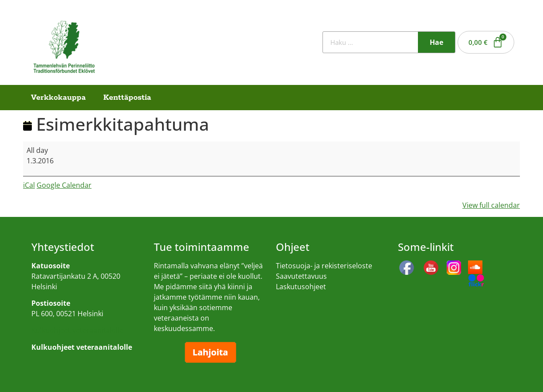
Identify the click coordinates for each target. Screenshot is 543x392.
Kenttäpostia (127, 98)
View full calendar (491, 205)
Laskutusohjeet (301, 287)
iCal (29, 185)
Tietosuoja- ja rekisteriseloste (324, 266)
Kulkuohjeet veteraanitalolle (77, 330)
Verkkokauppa (58, 98)
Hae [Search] (436, 42)
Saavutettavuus (301, 276)
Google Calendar (64, 185)
